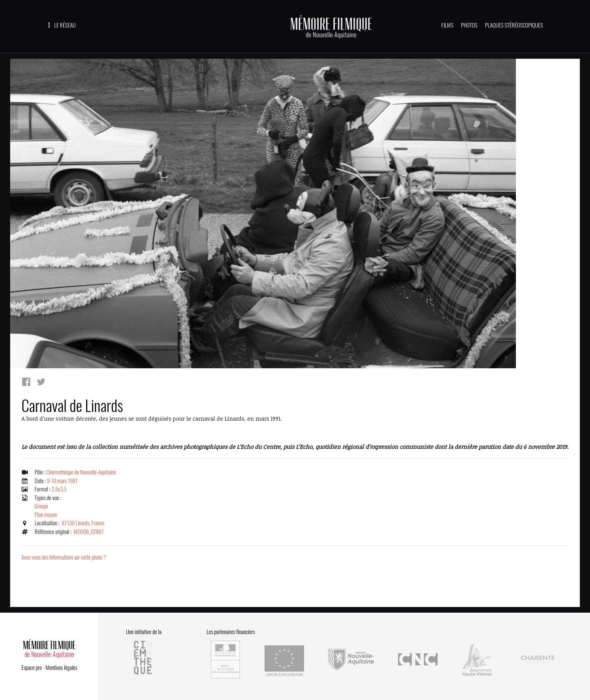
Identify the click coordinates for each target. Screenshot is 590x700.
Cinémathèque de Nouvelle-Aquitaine (81, 472)
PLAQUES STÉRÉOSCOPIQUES (514, 25)
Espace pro (32, 668)
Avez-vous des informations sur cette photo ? (64, 557)
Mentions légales (61, 668)
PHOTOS (469, 25)
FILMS (447, 25)
